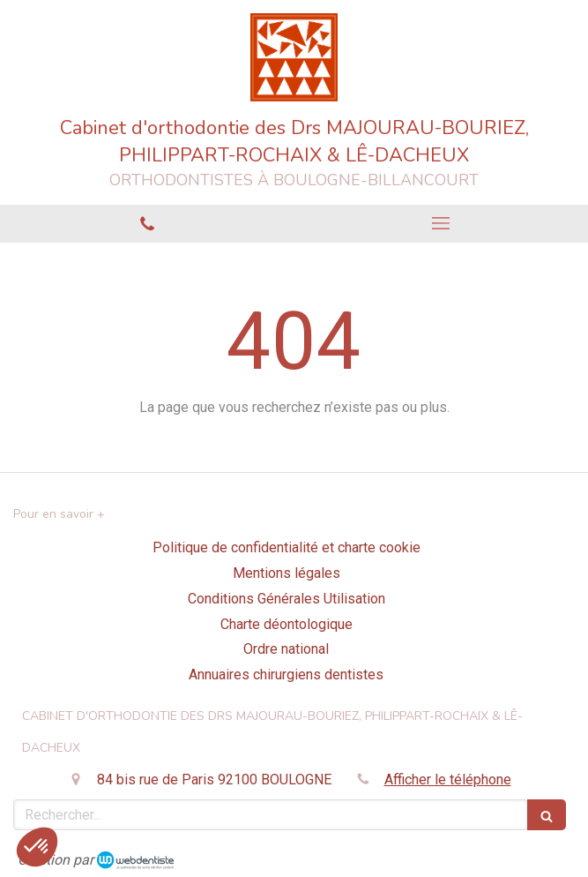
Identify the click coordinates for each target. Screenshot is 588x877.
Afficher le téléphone (448, 780)
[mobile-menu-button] (442, 223)
